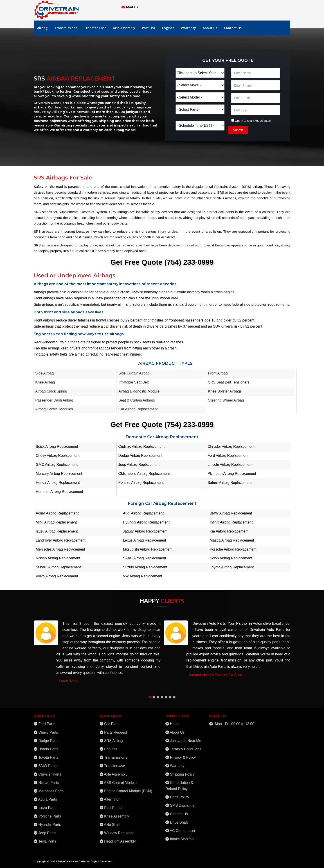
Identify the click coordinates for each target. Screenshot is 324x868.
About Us (210, 28)
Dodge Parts (48, 738)
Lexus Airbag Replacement (144, 540)
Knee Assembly (117, 814)
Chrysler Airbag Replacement (231, 447)
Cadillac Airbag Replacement (141, 447)
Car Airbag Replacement (136, 409)
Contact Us (233, 28)
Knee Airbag (43, 382)
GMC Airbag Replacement (57, 465)
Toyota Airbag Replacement (232, 567)
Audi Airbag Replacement (143, 513)
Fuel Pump (113, 805)
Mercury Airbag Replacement (59, 474)
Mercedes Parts (51, 788)
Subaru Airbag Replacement (58, 567)
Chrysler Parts (50, 772)
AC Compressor (183, 828)
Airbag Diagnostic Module (137, 391)
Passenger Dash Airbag (52, 400)
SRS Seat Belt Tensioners (227, 382)
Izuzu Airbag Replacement (57, 531)
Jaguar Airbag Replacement (145, 531)
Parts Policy (179, 795)
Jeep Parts (47, 830)
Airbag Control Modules (52, 409)
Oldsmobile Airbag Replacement (144, 474)
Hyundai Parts (50, 822)
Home (175, 721)
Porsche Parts (49, 814)
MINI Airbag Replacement (56, 522)
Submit (238, 130)
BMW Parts (47, 763)
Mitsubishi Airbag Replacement (148, 549)
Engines (168, 28)
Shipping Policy (182, 772)
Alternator (112, 797)
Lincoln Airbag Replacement (230, 465)
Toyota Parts (48, 755)
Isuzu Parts (47, 805)
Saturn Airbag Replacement (230, 483)
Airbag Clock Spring (49, 391)
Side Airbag (43, 373)
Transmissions (66, 28)
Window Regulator (119, 830)
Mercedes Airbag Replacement (60, 549)
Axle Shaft (112, 822)
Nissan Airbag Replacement (58, 558)
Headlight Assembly (120, 839)
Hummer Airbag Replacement (59, 492)
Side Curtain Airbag (132, 373)
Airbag (42, 28)
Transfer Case (95, 28)
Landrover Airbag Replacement (61, 540)
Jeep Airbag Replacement (139, 465)
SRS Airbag (114, 738)
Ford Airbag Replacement (228, 456)
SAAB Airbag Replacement (144, 558)
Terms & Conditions (186, 746)
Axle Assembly (124, 28)
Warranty (188, 28)
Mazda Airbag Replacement (232, 540)
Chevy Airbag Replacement (58, 456)
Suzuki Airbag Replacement (145, 567)
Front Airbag (216, 373)
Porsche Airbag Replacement (233, 549)
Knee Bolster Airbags (223, 391)
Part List (149, 28)
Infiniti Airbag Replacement (231, 522)
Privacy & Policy (183, 755)
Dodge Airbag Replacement (140, 456)
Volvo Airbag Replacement (57, 576)
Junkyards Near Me (186, 738)
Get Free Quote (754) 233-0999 (162, 262)
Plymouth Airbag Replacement (232, 474)
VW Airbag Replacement (142, 576)
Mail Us (132, 7)
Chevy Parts (48, 730)
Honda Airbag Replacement (58, 483)
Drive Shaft (179, 820)
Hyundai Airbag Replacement (146, 522)
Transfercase (115, 763)
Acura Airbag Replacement (57, 513)
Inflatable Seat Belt (132, 382)
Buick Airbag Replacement (57, 447)
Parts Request (116, 730)
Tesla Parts (47, 839)
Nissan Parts (48, 780)
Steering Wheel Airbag (224, 400)
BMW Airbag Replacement (231, 513)
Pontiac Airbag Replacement (141, 483)
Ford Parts (47, 721)
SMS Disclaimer (183, 803)
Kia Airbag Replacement (229, 531)
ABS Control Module (120, 780)
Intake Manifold (182, 836)
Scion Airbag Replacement (231, 558)
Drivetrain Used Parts (72, 861)
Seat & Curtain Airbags (135, 400)
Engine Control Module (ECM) (128, 788)
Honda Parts (48, 746)
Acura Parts (48, 797)
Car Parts (112, 721)
